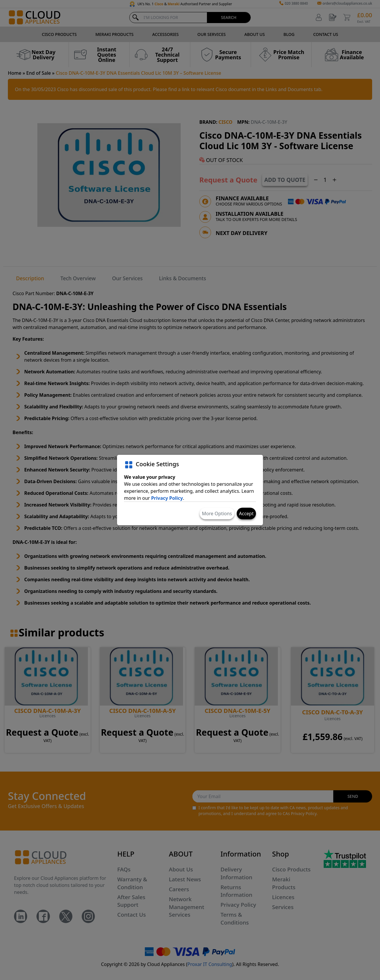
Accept (246, 514)
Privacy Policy (167, 498)
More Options (217, 514)
